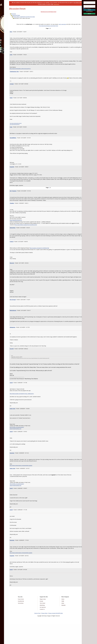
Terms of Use (37, 633)
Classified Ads (27, 621)
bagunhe (19, 173)
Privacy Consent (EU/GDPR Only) (56, 633)
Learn (4, 19)
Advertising (44, 625)
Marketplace (6, 16)
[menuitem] (8, 12)
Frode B (19, 251)
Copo (18, 133)
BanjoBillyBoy (20, 144)
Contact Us (44, 629)
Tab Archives (27, 623)
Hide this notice (62, 4)
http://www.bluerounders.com (22, 130)
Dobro (61, 619)
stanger (19, 90)
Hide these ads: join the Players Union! (49, 12)
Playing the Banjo (23, 15)
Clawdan (19, 211)
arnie (18, 56)
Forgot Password (89, 11)
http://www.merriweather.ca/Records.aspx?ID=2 (27, 73)
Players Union (45, 619)
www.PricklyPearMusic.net (23, 445)
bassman (19, 470)
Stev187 (19, 364)
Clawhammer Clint (21, 76)
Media (5, 23)
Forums (5, 12)
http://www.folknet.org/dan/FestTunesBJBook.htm (33, 234)
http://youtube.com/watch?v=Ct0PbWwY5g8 (46, 257)
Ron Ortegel (20, 312)
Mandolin (62, 625)
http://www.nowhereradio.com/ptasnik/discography (28, 482)
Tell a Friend (44, 623)
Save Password (87, 8)
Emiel (18, 104)
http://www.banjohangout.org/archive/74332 (49, 26)
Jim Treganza (20, 197)
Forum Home (27, 619)
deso (18, 32)
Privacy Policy (44, 633)
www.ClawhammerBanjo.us (23, 228)
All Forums (21, 14)
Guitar (61, 623)
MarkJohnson (20, 323)
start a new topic (62, 24)
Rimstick (19, 274)
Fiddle (61, 621)
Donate (43, 621)
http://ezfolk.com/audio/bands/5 (24, 444)
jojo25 (18, 399)
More (4, 26)
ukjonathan (20, 237)
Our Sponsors (45, 627)
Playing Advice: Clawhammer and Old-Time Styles (31, 17)
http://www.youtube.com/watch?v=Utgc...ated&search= (29, 410)
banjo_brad (20, 425)
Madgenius (20, 341)
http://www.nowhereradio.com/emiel (23, 129)
